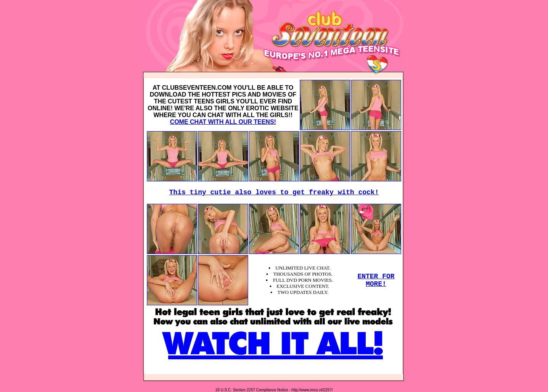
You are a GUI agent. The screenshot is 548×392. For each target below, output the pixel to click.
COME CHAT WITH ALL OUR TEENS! (223, 122)
